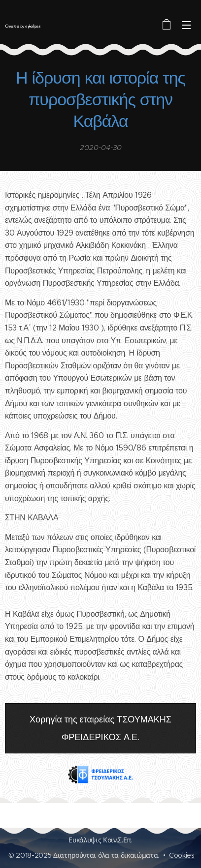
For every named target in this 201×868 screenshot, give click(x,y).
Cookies (182, 855)
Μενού (186, 25)
